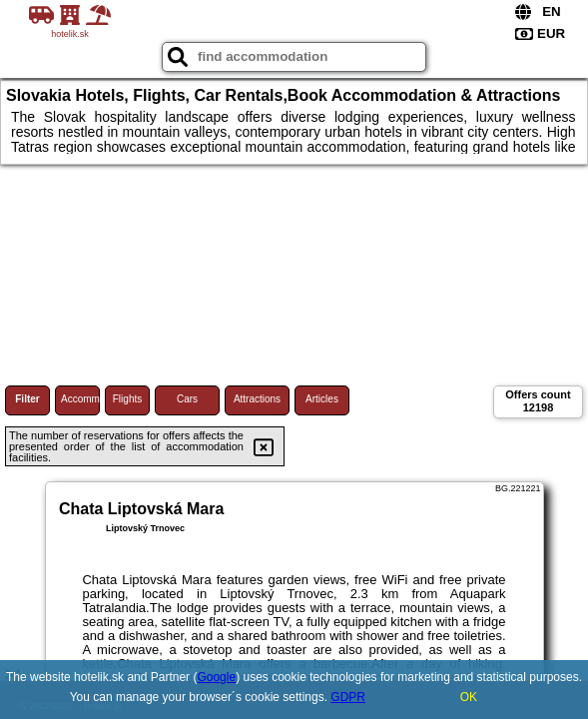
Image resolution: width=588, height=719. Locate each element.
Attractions (257, 399)
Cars (187, 399)
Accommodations (80, 399)
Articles (322, 399)
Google (216, 677)
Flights (127, 399)
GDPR (348, 697)
